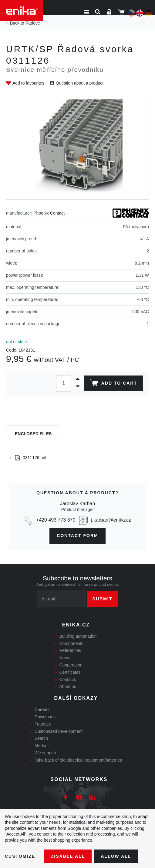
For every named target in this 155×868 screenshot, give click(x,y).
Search (41, 738)
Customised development (59, 731)
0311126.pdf (31, 458)
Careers (42, 709)
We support (45, 753)
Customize (20, 856)
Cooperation (71, 665)
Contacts (68, 679)
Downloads (45, 717)
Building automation (78, 636)
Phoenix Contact (49, 213)
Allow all (116, 856)
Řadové (32, 23)
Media (40, 746)
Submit (103, 599)
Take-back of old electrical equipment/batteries (78, 760)
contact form (77, 536)
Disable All (68, 856)
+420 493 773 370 (56, 520)
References (70, 650)
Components (71, 643)
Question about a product (80, 83)
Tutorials (43, 724)
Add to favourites (28, 83)
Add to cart (114, 384)
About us (68, 686)
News (65, 658)
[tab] (33, 434)
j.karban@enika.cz (111, 520)
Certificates (70, 672)
